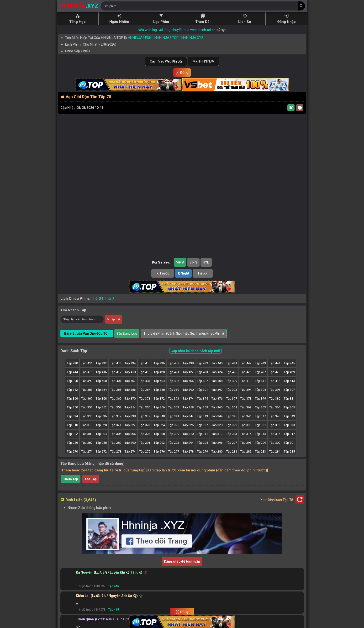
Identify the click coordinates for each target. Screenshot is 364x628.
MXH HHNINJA (203, 61)
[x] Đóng (182, 73)
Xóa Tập (91, 479)
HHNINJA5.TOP (166, 38)
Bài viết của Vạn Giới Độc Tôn (87, 333)
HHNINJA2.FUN (140, 38)
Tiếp (203, 273)
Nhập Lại (114, 319)
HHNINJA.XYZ (193, 38)
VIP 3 (193, 262)
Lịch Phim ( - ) (91, 44)
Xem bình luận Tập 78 (277, 500)
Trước (163, 273)
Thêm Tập (71, 479)
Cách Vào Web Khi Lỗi (166, 61)
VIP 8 (180, 262)
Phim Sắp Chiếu (77, 51)
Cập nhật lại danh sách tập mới (195, 351)
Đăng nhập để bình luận (182, 561)
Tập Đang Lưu (127, 334)
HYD (206, 262)
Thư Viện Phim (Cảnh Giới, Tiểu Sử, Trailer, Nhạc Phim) (184, 333)
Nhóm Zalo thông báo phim (89, 508)
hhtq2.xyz (219, 30)
